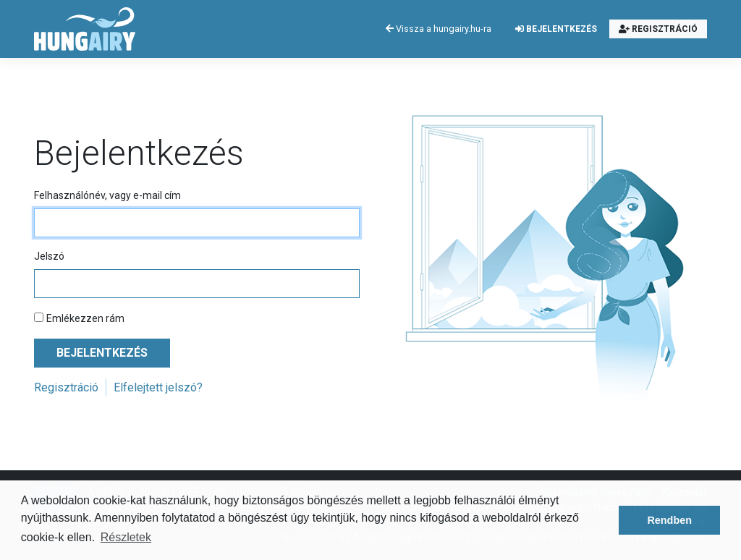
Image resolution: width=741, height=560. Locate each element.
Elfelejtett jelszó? (158, 387)
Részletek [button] (126, 537)
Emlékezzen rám (85, 318)
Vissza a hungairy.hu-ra (439, 29)
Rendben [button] (669, 520)
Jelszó (49, 256)
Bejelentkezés (556, 29)
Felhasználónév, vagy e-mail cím (107, 195)
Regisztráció (658, 29)
